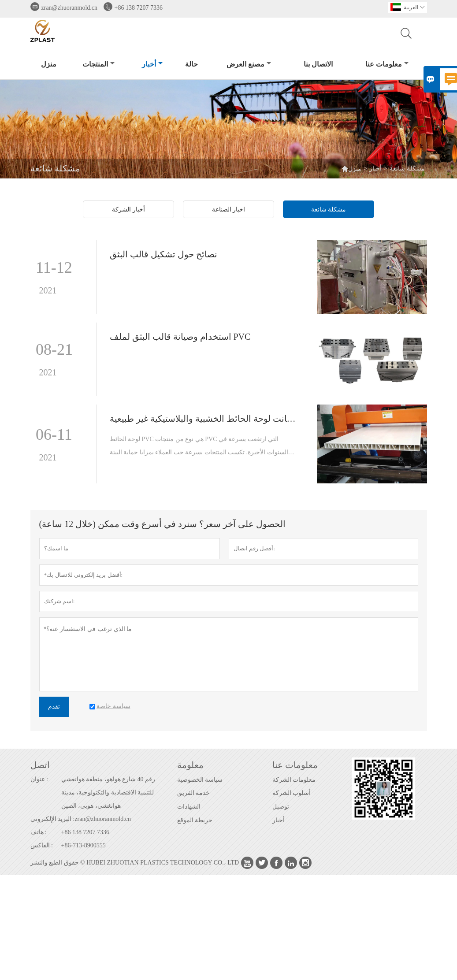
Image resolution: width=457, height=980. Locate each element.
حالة (191, 64)
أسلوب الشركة (292, 793)
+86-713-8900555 (84, 845)
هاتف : (39, 832)
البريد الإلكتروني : (53, 819)
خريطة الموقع (195, 820)
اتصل (40, 765)
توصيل (281, 807)
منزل (49, 64)
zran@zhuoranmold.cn (70, 8)
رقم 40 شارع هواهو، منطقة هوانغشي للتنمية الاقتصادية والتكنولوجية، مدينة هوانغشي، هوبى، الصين (108, 793)
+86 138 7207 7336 (139, 8)
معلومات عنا (387, 64)
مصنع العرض (249, 64)
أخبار (152, 64)
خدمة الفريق (194, 793)
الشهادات (189, 807)
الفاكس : (42, 845)
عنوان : (39, 779)
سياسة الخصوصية (200, 780)
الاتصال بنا (318, 64)
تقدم (54, 707)
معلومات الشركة (294, 780)
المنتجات (98, 64)
